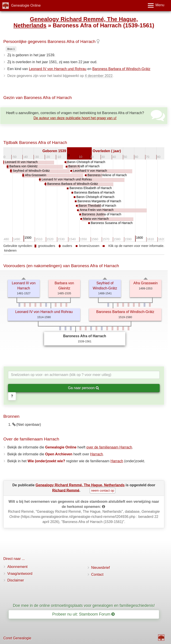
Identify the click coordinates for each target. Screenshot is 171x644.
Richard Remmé (66, 490)
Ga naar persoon (83, 388)
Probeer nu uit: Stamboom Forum (84, 614)
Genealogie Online (26, 5)
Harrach (97, 454)
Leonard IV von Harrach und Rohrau (58, 69)
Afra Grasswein (146, 283)
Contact (97, 574)
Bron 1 (11, 49)
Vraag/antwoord (20, 574)
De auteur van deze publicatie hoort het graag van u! (75, 118)
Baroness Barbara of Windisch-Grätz (121, 69)
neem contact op (103, 491)
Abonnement (17, 567)
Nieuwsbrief (101, 568)
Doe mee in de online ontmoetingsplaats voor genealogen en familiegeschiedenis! (84, 606)
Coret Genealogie (17, 638)
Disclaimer (16, 580)
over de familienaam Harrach (109, 447)
